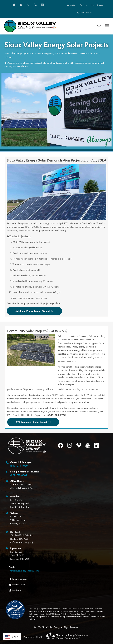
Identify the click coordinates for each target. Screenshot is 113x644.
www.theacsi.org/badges (38, 617)
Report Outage (98, 5)
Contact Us (71, 5)
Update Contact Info (85, 13)
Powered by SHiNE (33, 637)
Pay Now (83, 5)
